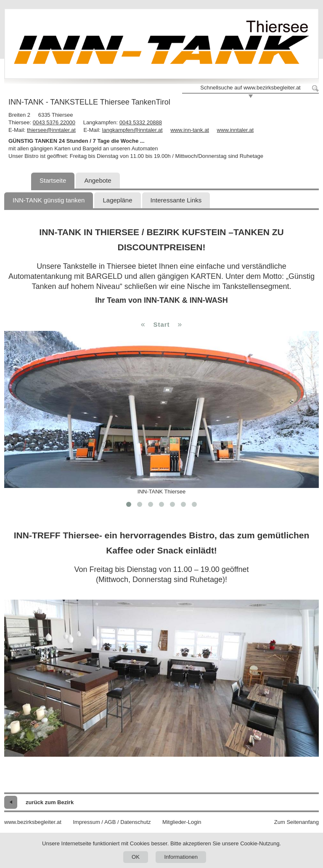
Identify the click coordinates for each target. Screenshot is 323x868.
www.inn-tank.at (190, 130)
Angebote (98, 180)
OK (136, 857)
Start (161, 324)
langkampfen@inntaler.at (132, 130)
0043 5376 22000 (54, 122)
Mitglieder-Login (182, 822)
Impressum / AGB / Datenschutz (112, 822)
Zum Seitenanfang (297, 822)
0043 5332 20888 (141, 122)
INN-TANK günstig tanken (49, 200)
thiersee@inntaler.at (51, 130)
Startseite (53, 180)
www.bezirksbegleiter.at (33, 822)
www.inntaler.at (235, 130)
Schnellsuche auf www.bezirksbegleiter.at (250, 88)
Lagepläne (117, 200)
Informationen (181, 857)
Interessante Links (176, 200)
